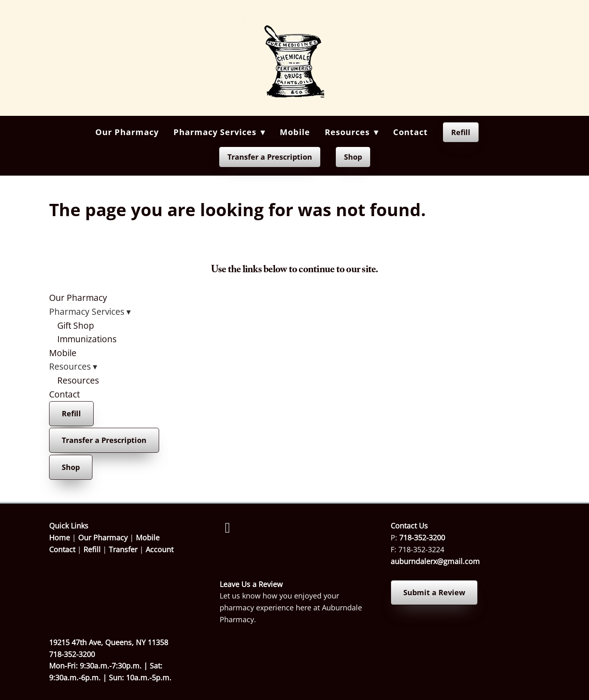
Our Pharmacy (127, 132)
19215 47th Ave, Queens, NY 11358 (109, 642)
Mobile (295, 132)
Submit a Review (434, 592)
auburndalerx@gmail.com (435, 561)
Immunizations (87, 339)
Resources (78, 380)
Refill (461, 132)
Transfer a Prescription (270, 157)
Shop (353, 157)
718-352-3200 (422, 537)
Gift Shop (76, 325)
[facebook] (227, 528)
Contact (410, 132)
